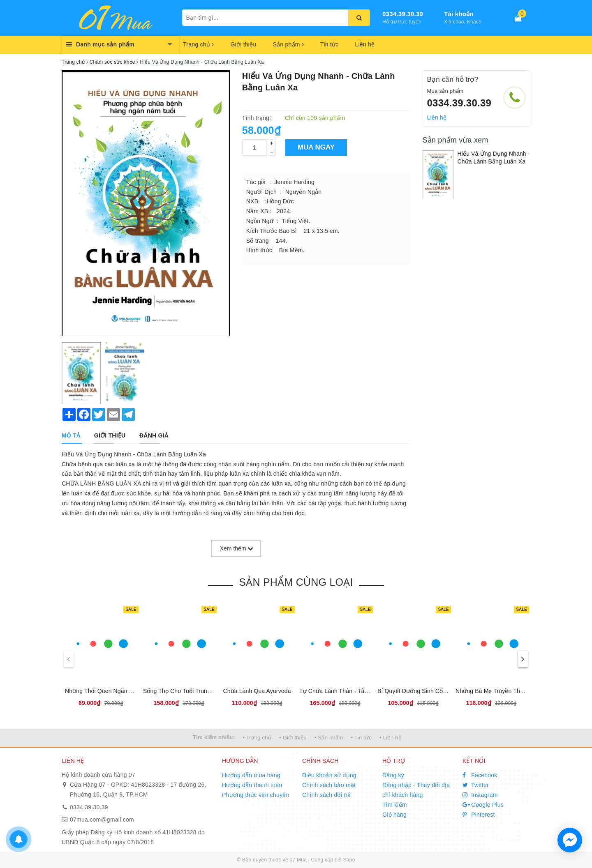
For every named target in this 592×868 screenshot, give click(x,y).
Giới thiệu (243, 44)
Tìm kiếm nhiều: (214, 737)
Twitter (476, 785)
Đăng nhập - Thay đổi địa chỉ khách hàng (416, 790)
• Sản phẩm (329, 738)
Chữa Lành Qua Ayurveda (257, 691)
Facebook (480, 775)
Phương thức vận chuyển (256, 795)
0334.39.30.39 (403, 14)
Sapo (349, 860)
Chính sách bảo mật (329, 785)
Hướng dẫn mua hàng (251, 775)
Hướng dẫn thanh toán (252, 785)
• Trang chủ (257, 738)
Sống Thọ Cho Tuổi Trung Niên (184, 691)
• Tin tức (361, 738)
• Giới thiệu (293, 738)
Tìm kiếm (395, 805)
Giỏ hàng (394, 815)
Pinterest (479, 815)
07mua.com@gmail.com (102, 820)
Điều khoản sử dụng (329, 775)
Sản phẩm (288, 44)
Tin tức (329, 44)
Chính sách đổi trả (327, 795)
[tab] (71, 435)
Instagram (480, 795)
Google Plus (483, 805)
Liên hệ (365, 44)
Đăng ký (393, 775)
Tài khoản (459, 14)
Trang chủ (198, 44)
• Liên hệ (390, 738)
